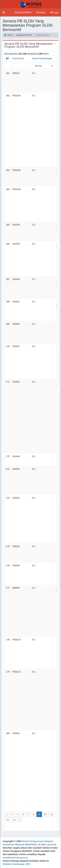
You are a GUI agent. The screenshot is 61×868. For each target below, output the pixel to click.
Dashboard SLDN (24, 35)
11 (52, 814)
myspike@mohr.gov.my (15, 858)
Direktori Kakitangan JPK (16, 864)
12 (8, 820)
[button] (4, 12)
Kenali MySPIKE (23, 12)
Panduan (41, 12)
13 (14, 820)
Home (8, 35)
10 (45, 814)
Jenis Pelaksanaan (42, 58)
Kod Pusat (18, 58)
